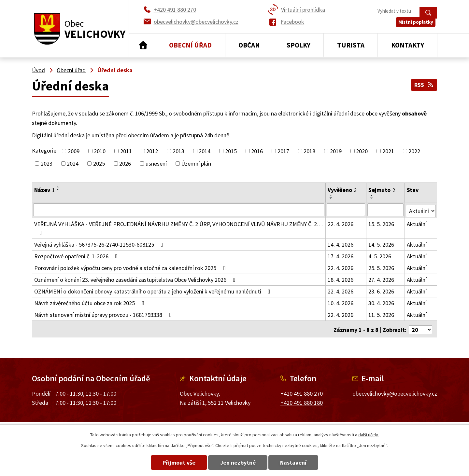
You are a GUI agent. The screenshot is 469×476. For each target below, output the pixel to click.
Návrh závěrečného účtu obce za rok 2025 (90, 302)
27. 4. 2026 (382, 278)
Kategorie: (45, 150)
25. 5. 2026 (382, 267)
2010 (100, 151)
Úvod (142, 45)
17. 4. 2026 (341, 255)
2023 (47, 163)
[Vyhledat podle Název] (179, 210)
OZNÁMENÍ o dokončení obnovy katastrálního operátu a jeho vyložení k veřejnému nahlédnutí (154, 290)
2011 (126, 151)
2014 (205, 151)
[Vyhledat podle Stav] (421, 209)
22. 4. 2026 (341, 223)
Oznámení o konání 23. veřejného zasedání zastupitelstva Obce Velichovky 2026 (136, 278)
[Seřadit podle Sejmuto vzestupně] (372, 196)
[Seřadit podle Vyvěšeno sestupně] (332, 198)
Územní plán (196, 163)
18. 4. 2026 (341, 278)
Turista (351, 45)
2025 (99, 163)
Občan (249, 45)
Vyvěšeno (342, 190)
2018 (309, 151)
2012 (152, 151)
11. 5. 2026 (382, 313)
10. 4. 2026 (341, 302)
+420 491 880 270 (302, 390)
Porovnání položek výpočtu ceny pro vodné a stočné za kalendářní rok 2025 (131, 267)
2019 (336, 151)
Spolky (298, 45)
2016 (257, 151)
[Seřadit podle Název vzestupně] (58, 187)
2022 (414, 151)
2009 (74, 151)
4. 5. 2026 (380, 255)
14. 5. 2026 (382, 243)
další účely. (369, 435)
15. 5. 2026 (382, 223)
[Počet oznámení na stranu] (420, 327)
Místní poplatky (417, 26)
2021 (388, 151)
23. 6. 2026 (382, 290)
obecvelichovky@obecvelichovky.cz (395, 390)
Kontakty (408, 45)
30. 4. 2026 (382, 302)
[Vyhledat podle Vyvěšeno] (346, 210)
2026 (125, 163)
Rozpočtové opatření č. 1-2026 (77, 255)
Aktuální (417, 223)
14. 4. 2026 (341, 243)
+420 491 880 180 (302, 400)
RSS (424, 84)
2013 (178, 151)
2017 (283, 151)
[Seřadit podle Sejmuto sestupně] (372, 198)
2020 (362, 151)
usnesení (156, 163)
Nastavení (299, 462)
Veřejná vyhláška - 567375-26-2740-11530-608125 (100, 243)
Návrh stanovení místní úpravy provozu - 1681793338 (104, 313)
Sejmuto (382, 190)
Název (44, 190)
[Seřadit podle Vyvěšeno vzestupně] (332, 196)
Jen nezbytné (238, 462)
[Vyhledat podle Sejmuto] (386, 210)
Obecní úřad (190, 45)
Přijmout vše (173, 462)
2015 (231, 151)
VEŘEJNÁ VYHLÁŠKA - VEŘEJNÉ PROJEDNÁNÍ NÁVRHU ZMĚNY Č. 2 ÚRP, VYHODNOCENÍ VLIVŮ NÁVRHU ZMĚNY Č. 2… (178, 227)
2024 (73, 163)
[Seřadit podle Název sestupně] (58, 189)
